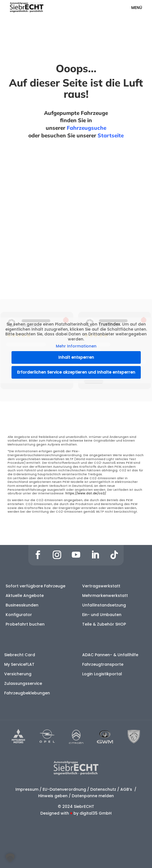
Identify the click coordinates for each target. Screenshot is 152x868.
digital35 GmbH (96, 813)
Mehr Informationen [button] (76, 346)
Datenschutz (103, 789)
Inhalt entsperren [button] (76, 357)
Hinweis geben (53, 796)
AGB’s (127, 789)
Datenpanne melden (93, 796)
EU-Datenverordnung (64, 789)
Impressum (27, 789)
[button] (10, 858)
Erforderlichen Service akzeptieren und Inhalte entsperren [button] (76, 372)
